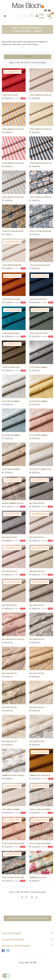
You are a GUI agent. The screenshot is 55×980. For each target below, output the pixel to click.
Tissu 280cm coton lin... (41, 197)
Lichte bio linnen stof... (41, 469)
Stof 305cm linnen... (39, 367)
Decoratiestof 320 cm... (13, 639)
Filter (28, 57)
